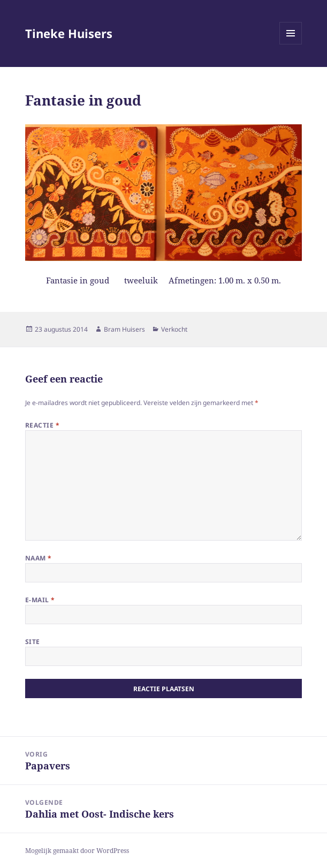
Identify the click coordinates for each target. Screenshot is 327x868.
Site (33, 642)
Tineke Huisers (69, 33)
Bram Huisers (124, 329)
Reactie (42, 425)
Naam (39, 558)
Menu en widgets (291, 44)
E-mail (40, 600)
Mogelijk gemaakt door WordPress (77, 851)
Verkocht (174, 329)
